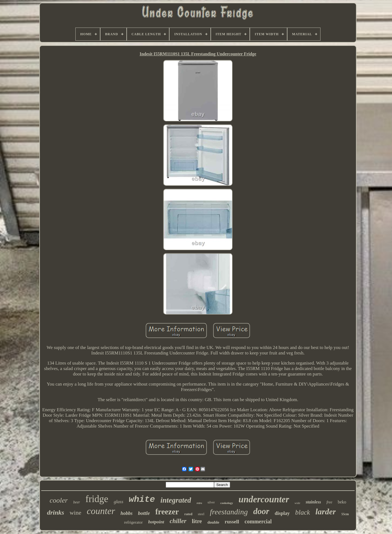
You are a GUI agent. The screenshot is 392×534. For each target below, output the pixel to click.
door (261, 511)
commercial (258, 521)
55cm (345, 514)
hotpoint (156, 522)
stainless (313, 502)
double (213, 522)
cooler (59, 500)
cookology (227, 503)
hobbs (127, 513)
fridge (97, 499)
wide (297, 503)
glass (119, 502)
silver (211, 502)
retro (199, 503)
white (142, 499)
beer (77, 502)
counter (101, 511)
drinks (56, 512)
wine (75, 513)
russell (232, 522)
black (302, 512)
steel (201, 514)
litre (197, 521)
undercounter (264, 499)
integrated (176, 500)
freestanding (229, 512)
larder (326, 511)
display (282, 513)
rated (188, 514)
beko (342, 502)
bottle (144, 513)
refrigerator (133, 522)
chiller (178, 521)
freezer (167, 512)
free (329, 502)
